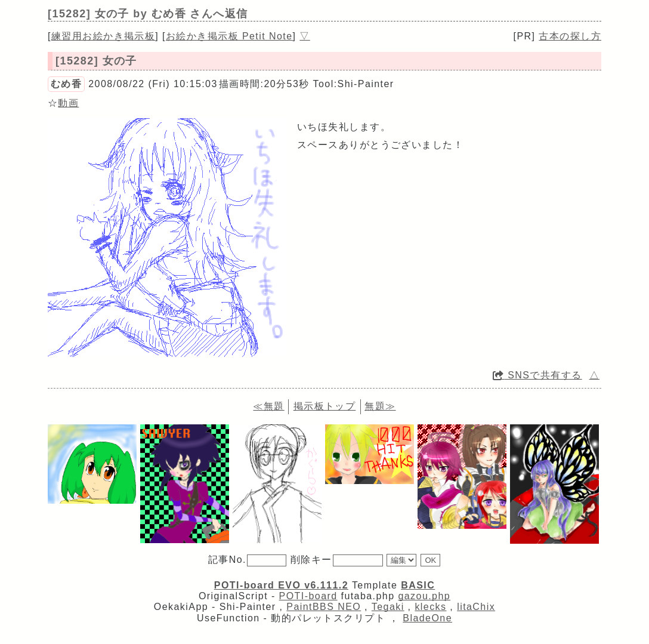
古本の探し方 (570, 36)
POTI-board (308, 596)
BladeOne (427, 618)
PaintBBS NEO (324, 607)
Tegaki (388, 607)
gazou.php (424, 596)
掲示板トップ (325, 406)
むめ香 (66, 84)
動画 (68, 103)
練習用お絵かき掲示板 (103, 36)
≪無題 (268, 406)
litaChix (476, 607)
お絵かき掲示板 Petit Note (229, 36)
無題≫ (380, 406)
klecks (430, 607)
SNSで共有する (537, 375)
